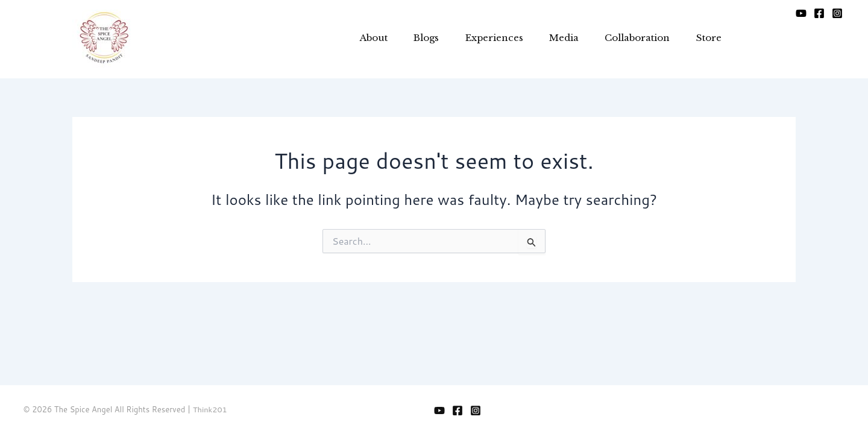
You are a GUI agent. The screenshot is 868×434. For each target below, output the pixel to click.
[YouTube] (801, 17)
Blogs (406, 39)
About (350, 39)
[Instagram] (837, 17)
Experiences (478, 39)
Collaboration (629, 39)
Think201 (210, 409)
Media (552, 39)
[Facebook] (819, 17)
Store (705, 39)
